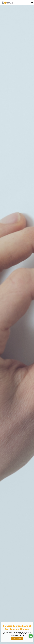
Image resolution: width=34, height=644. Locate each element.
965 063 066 (17, 639)
